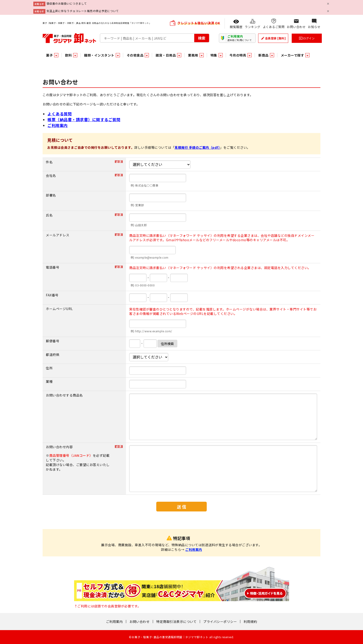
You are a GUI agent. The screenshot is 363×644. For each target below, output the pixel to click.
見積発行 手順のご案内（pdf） (197, 147)
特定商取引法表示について (176, 622)
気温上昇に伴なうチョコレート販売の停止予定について (83, 11)
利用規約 (250, 622)
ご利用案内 (58, 125)
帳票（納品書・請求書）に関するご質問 (84, 120)
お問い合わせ (139, 622)
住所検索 (167, 344)
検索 (202, 38)
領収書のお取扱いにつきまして (67, 3)
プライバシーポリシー (220, 622)
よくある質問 (60, 114)
